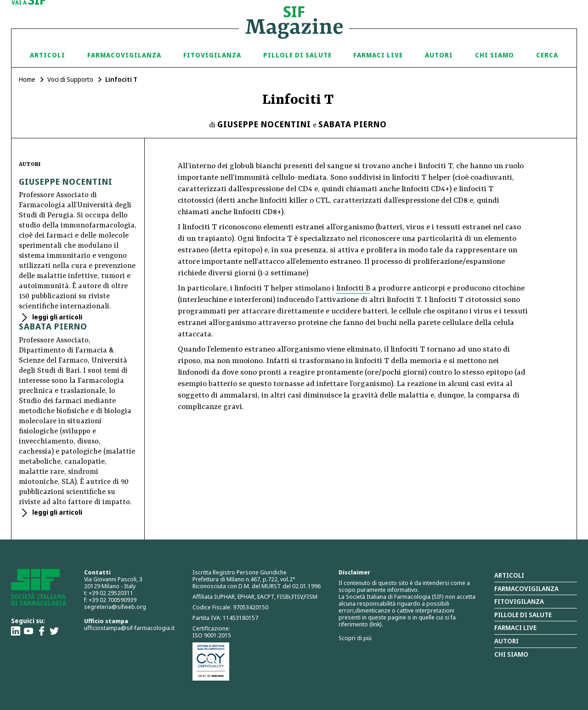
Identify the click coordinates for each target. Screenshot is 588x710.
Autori (439, 55)
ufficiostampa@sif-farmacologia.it (129, 628)
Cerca (547, 55)
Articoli (48, 55)
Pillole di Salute (297, 55)
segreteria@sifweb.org (115, 607)
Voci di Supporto (70, 79)
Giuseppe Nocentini (264, 124)
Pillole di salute (523, 615)
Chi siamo (495, 55)
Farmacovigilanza (124, 55)
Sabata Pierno (353, 124)
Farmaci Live (378, 55)
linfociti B (353, 288)
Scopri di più (355, 638)
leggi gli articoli (57, 317)
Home (27, 79)
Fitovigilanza (212, 55)
